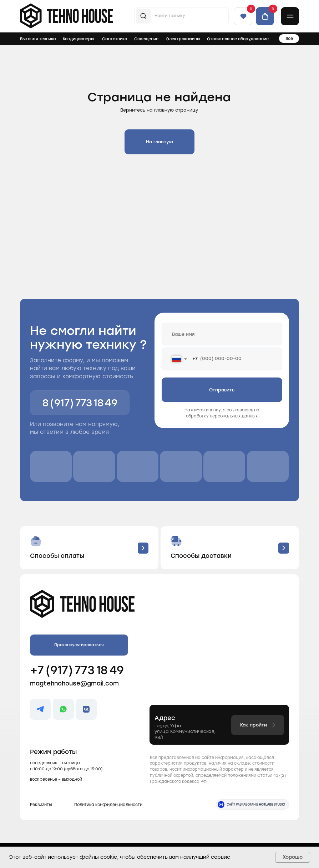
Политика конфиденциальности (108, 805)
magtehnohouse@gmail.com (74, 683)
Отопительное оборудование (238, 39)
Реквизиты (41, 805)
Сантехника (115, 39)
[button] (290, 16)
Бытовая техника (38, 39)
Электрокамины (183, 39)
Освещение (146, 39)
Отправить (222, 390)
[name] (222, 334)
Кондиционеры (79, 39)
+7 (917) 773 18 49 (77, 670)
